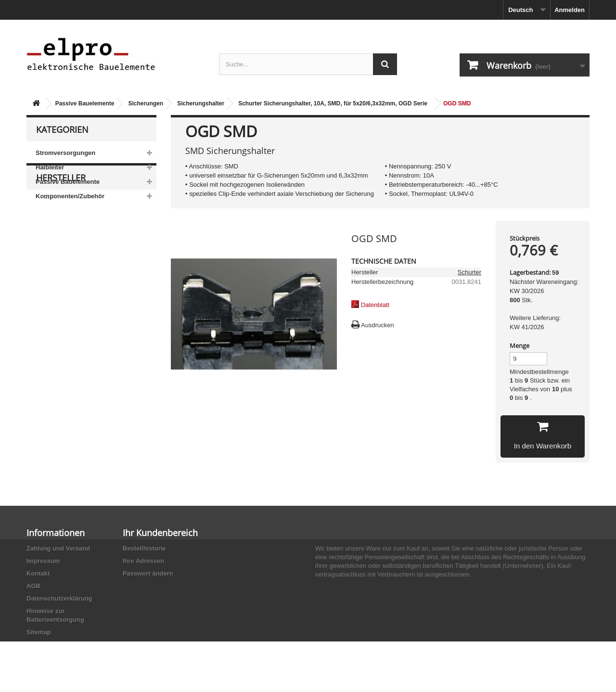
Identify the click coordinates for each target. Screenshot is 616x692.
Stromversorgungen (65, 153)
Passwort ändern (148, 573)
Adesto (53, 323)
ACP (50, 309)
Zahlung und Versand (58, 548)
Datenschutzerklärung (59, 598)
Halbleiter (50, 167)
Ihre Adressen (143, 561)
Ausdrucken (378, 325)
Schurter (469, 272)
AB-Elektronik (62, 265)
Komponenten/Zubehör (70, 196)
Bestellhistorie (144, 548)
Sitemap (39, 632)
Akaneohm (58, 338)
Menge (520, 346)
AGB (33, 586)
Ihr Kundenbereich (160, 533)
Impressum (43, 561)
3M (48, 251)
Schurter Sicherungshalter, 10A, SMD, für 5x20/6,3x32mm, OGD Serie (333, 103)
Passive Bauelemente (85, 103)
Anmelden (570, 10)
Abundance (59, 280)
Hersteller (61, 232)
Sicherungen (146, 103)
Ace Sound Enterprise (74, 294)
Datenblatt (375, 305)
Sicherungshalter (201, 103)
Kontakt (38, 573)
